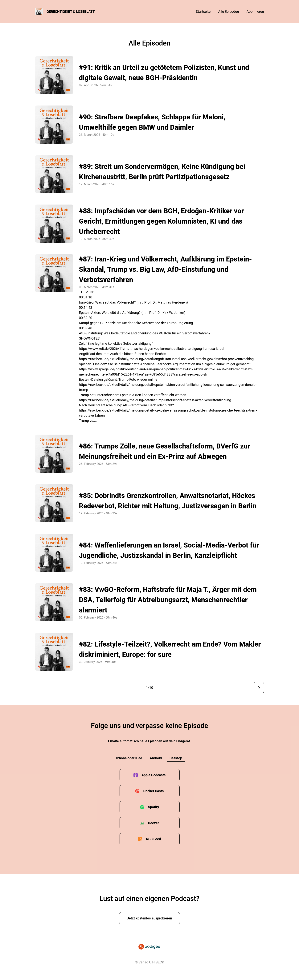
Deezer (154, 823)
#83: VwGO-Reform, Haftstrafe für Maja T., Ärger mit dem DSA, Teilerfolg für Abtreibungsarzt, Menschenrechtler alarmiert (168, 600)
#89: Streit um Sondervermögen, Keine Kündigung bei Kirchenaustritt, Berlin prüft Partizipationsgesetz (162, 172)
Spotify (154, 807)
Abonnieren (255, 12)
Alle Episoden (228, 12)
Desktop (176, 758)
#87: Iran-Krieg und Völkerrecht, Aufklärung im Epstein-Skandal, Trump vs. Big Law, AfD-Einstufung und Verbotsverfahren (165, 269)
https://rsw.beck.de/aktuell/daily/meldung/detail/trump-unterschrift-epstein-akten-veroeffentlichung (155, 400)
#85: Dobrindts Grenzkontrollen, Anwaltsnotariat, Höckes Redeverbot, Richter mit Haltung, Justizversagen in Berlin (168, 501)
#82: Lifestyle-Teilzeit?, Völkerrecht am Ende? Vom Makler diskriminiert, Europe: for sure (170, 649)
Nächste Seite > (259, 688)
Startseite (203, 12)
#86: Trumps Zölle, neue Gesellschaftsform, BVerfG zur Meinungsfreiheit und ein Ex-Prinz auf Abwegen (165, 451)
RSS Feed (154, 839)
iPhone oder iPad (129, 758)
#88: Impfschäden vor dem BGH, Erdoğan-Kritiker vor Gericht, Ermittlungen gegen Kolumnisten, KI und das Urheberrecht (161, 221)
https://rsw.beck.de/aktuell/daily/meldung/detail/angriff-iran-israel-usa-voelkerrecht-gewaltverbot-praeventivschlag (166, 359)
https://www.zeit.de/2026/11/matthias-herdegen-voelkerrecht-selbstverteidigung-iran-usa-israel (152, 349)
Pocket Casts (153, 791)
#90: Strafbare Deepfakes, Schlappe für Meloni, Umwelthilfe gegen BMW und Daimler (152, 122)
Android (156, 758)
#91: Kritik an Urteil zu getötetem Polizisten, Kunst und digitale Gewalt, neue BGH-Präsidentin (164, 73)
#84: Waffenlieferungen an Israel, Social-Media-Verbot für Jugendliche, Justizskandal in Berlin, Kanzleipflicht (169, 550)
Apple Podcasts (154, 775)
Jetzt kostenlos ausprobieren (150, 918)
